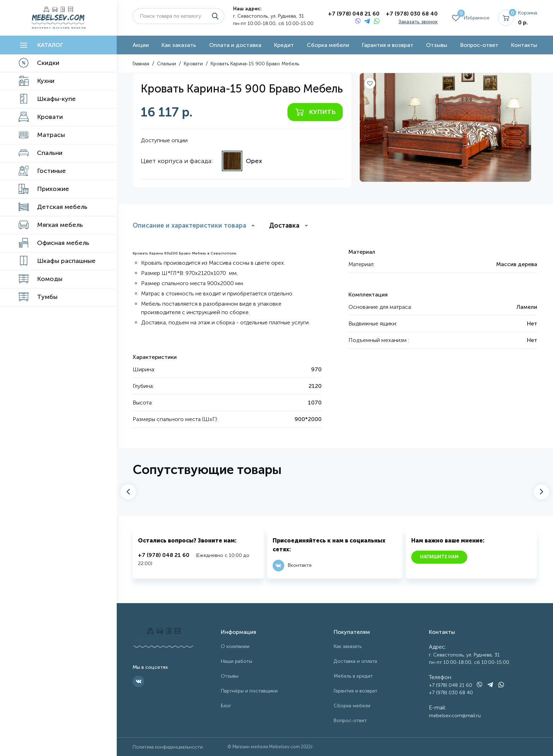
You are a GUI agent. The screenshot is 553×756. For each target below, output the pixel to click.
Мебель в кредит (353, 676)
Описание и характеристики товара (189, 226)
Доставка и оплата (355, 661)
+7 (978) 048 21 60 (354, 14)
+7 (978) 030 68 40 (412, 14)
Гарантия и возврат (388, 45)
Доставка (284, 226)
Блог (226, 706)
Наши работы (236, 661)
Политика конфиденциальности (168, 747)
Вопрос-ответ (479, 45)
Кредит (284, 45)
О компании (235, 646)
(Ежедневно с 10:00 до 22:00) (194, 559)
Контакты (524, 45)
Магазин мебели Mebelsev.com (266, 747)
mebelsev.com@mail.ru (455, 716)
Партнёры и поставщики (249, 691)
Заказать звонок (418, 22)
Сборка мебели (328, 45)
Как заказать (179, 45)
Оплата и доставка (235, 45)
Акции (141, 45)
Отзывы (437, 45)
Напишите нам (439, 557)
